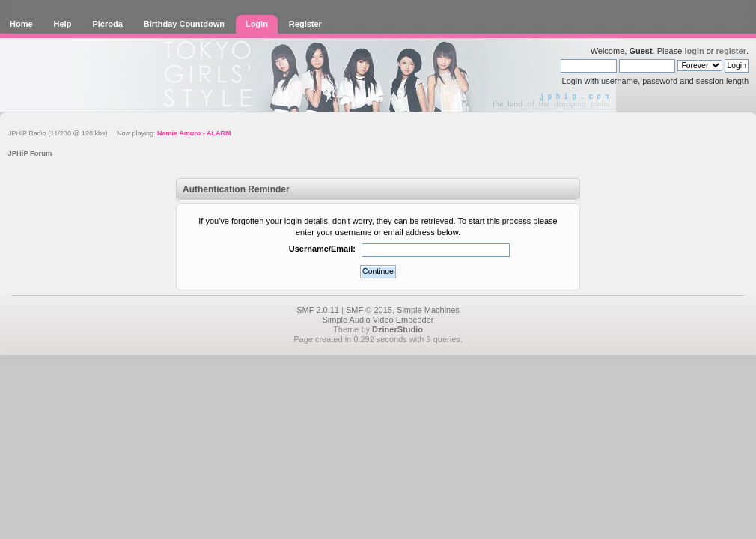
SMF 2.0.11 (318, 310)
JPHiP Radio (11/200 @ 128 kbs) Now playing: (119, 133)
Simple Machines (428, 310)
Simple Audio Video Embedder (378, 320)
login (694, 51)
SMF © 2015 (369, 310)
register (731, 51)
